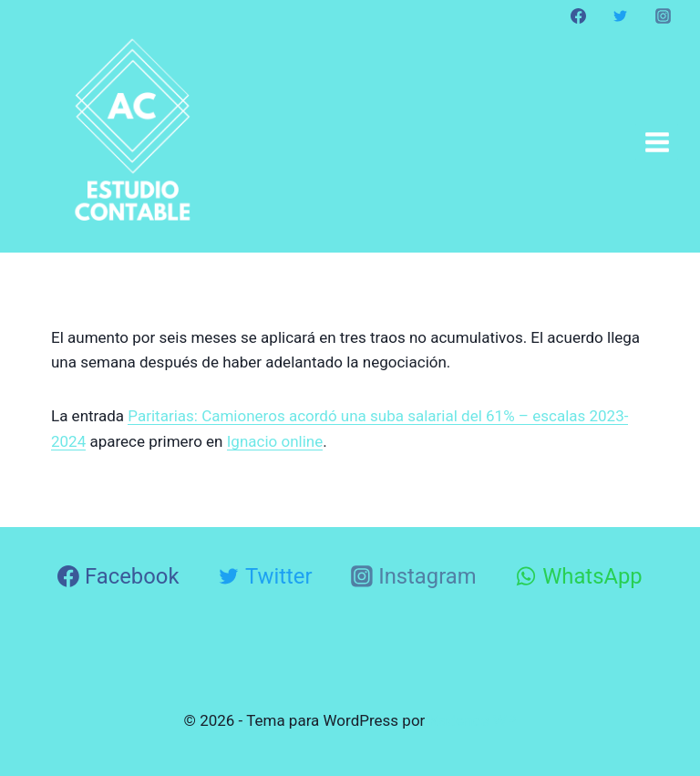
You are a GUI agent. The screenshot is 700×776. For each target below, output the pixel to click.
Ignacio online (275, 441)
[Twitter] (621, 16)
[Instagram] (663, 16)
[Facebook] (579, 16)
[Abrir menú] (657, 142)
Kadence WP (473, 720)
